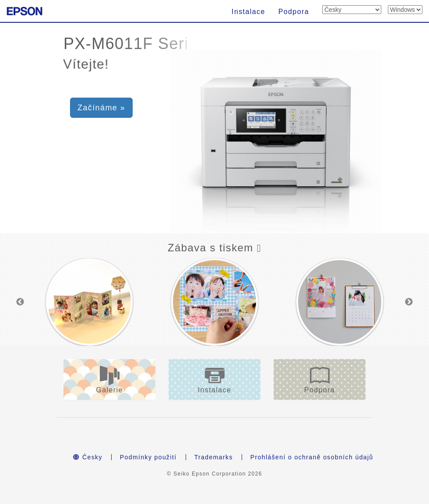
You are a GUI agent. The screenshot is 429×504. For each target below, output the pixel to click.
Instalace (248, 12)
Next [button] (409, 302)
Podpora (294, 12)
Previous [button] (20, 302)
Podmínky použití (148, 457)
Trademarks (214, 457)
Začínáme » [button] (101, 108)
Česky (88, 457)
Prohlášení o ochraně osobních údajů (312, 457)
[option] (89, 302)
